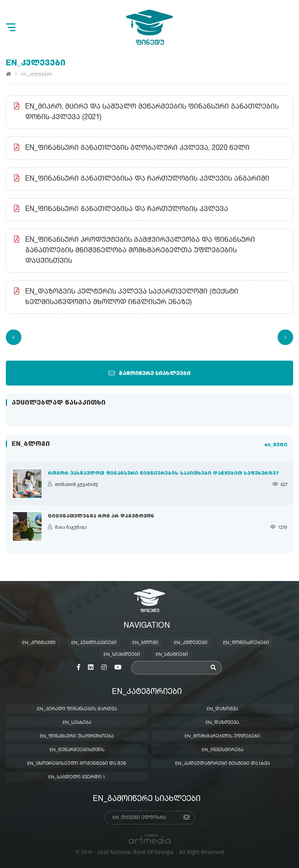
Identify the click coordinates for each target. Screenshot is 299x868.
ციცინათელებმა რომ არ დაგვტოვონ (101, 516)
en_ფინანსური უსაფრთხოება (77, 736)
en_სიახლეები (122, 655)
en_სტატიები (172, 655)
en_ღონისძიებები (246, 643)
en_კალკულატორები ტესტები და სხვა (222, 764)
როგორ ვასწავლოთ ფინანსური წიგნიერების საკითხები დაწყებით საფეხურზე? (163, 474)
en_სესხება (77, 723)
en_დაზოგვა (222, 709)
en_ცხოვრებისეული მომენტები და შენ (77, 764)
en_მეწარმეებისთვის (77, 750)
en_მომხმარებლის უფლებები (222, 736)
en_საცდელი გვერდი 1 (77, 777)
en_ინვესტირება (222, 750)
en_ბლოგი (145, 643)
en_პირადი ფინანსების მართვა (77, 709)
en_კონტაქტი (39, 643)
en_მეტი (276, 445)
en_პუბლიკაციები (94, 643)
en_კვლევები (191, 643)
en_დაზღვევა (222, 723)
